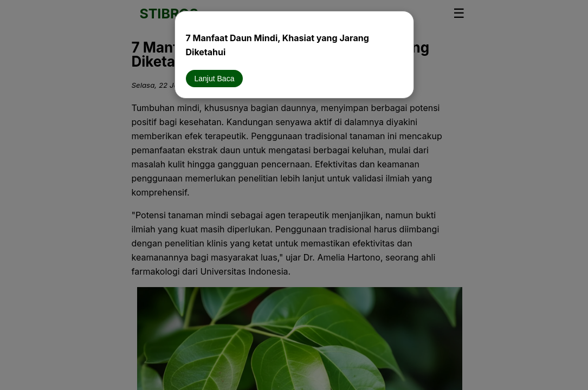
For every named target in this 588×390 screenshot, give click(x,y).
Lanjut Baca (215, 79)
